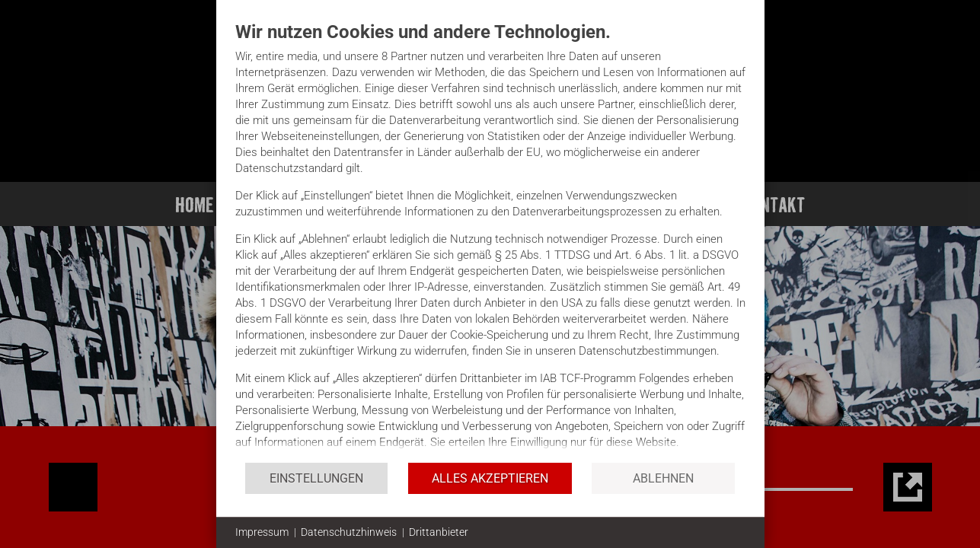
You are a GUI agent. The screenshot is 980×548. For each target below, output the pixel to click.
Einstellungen (316, 478)
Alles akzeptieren (490, 478)
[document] (490, 241)
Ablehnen (663, 478)
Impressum (262, 532)
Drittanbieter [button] (439, 532)
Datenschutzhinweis (349, 532)
